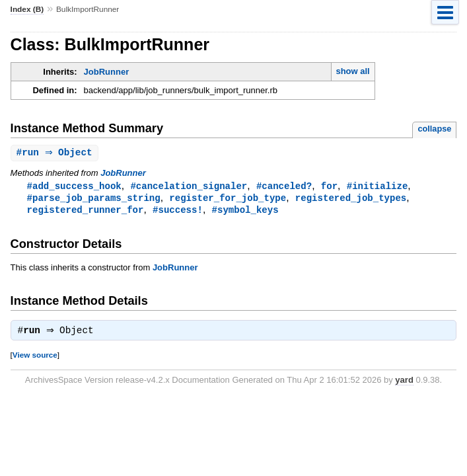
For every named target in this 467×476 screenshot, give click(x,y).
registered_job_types (351, 199)
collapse (434, 129)
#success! (178, 212)
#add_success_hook (74, 187)
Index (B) (27, 9)
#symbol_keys (245, 212)
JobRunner (107, 72)
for (329, 187)
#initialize (377, 187)
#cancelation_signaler (189, 187)
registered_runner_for (86, 212)
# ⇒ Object (56, 153)
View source (35, 359)
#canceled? (284, 187)
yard (404, 384)
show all (352, 71)
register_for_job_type (228, 199)
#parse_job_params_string (94, 199)
